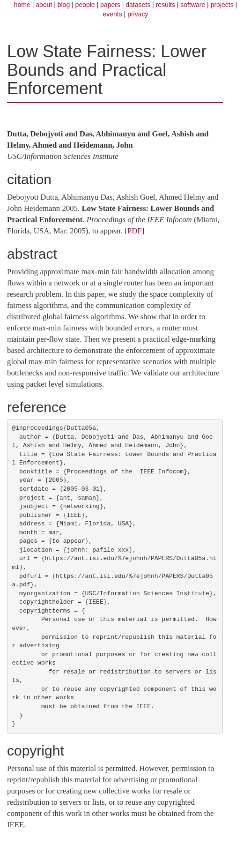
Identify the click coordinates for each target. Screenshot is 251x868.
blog (64, 5)
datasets (138, 5)
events (112, 14)
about (44, 5)
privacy (138, 14)
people (85, 5)
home (22, 5)
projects (222, 5)
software (193, 5)
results (166, 5)
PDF (135, 231)
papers (110, 5)
